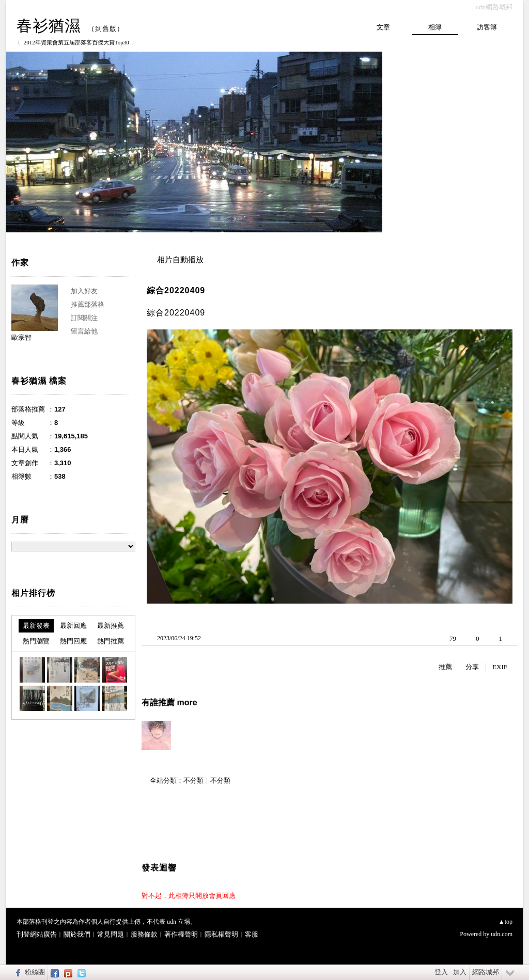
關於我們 (77, 934)
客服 (252, 934)
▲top (505, 922)
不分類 (193, 780)
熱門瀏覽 (36, 641)
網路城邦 (486, 972)
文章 (383, 27)
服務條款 (144, 934)
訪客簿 (487, 27)
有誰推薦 (169, 702)
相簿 (435, 27)
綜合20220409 (176, 290)
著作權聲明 (181, 934)
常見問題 (111, 934)
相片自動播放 (180, 260)
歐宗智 (21, 337)
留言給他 (84, 331)
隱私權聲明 (221, 934)
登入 (441, 972)
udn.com (502, 934)
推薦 (445, 667)
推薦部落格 (88, 304)
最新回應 (73, 626)
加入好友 (84, 291)
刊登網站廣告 (37, 934)
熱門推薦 (111, 641)
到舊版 (106, 29)
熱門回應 (73, 641)
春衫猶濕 (49, 26)
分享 (472, 667)
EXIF (500, 667)
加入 (460, 972)
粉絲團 (35, 972)
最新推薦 (111, 626)
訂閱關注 (84, 318)
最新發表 (36, 626)
